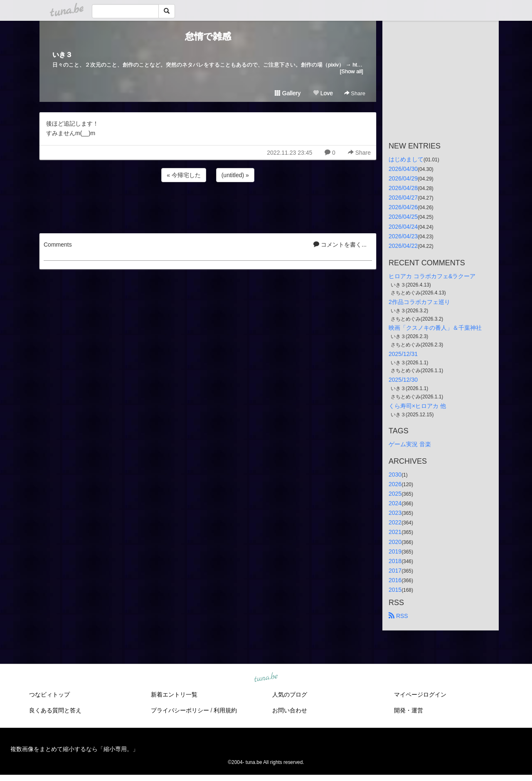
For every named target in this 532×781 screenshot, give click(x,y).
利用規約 (225, 710)
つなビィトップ (49, 694)
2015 (395, 590)
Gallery (288, 93)
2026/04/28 (403, 188)
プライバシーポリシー (180, 710)
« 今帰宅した (184, 175)
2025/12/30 (403, 380)
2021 (395, 532)
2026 (395, 484)
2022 (395, 522)
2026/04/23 (403, 236)
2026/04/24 (403, 227)
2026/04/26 (403, 207)
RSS (398, 616)
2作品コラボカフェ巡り (419, 302)
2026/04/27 (403, 198)
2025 (395, 494)
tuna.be (266, 678)
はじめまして (406, 159)
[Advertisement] (208, 206)
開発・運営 (409, 710)
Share (355, 93)
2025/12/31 (403, 354)
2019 (395, 551)
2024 (395, 503)
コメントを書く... (340, 245)
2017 (395, 571)
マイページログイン (420, 694)
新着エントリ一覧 (174, 694)
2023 (395, 513)
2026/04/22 (403, 246)
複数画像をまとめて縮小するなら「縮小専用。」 (74, 749)
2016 (395, 580)
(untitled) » (235, 175)
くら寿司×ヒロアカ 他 (417, 406)
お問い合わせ (290, 710)
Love (323, 93)
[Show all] (352, 71)
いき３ (62, 55)
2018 (395, 561)
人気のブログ (290, 694)
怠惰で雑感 (208, 36)
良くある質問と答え (55, 710)
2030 (395, 475)
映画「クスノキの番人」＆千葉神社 (435, 328)
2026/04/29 (403, 178)
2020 (395, 542)
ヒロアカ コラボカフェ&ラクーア (432, 276)
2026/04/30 (403, 169)
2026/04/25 (403, 217)
